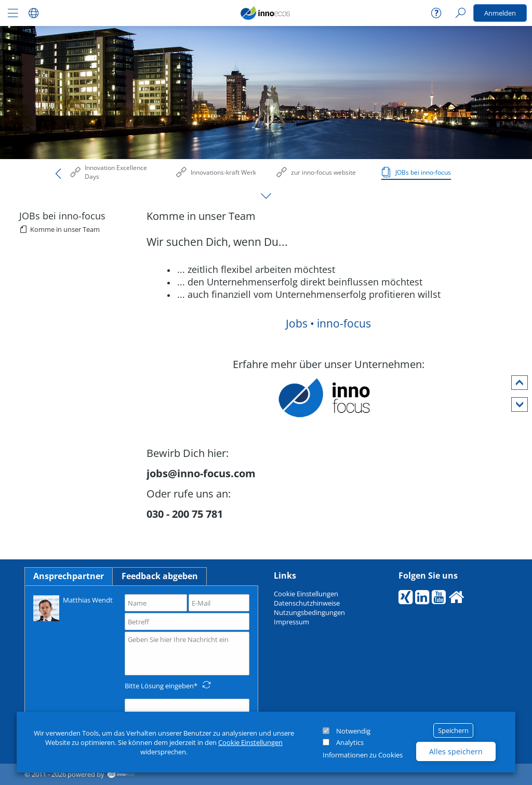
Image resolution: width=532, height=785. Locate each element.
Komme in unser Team (65, 229)
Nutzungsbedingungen (309, 612)
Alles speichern (456, 751)
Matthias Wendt (73, 607)
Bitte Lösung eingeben (159, 686)
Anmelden (500, 13)
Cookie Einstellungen (250, 742)
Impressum (291, 622)
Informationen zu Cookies (363, 755)
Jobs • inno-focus (328, 323)
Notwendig (353, 731)
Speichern (453, 730)
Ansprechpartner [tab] (69, 576)
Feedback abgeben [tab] (160, 576)
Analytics (350, 742)
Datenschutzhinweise (307, 603)
